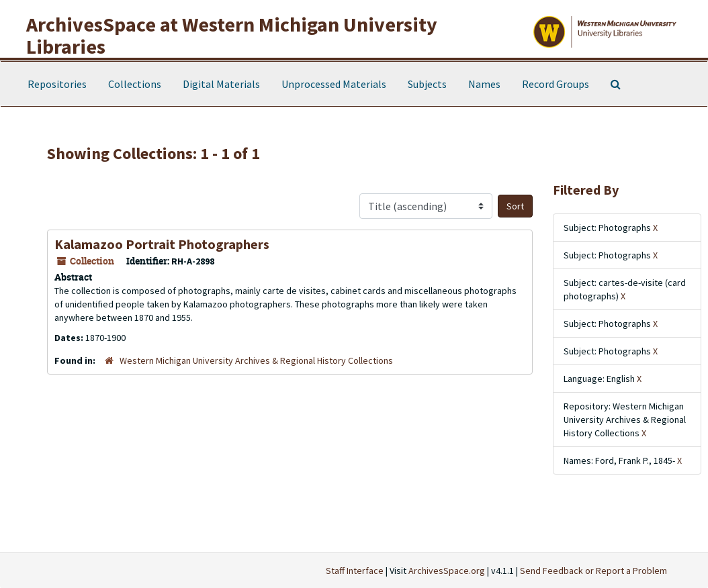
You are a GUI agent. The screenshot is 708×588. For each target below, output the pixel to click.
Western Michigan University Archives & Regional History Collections (256, 360)
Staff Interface (355, 571)
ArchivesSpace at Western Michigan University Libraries (232, 35)
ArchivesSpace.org (447, 571)
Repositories (57, 84)
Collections (135, 84)
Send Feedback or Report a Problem (593, 571)
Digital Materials (221, 84)
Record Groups (556, 84)
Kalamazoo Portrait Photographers (162, 244)
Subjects (427, 84)
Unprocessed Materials (334, 84)
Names (484, 84)
